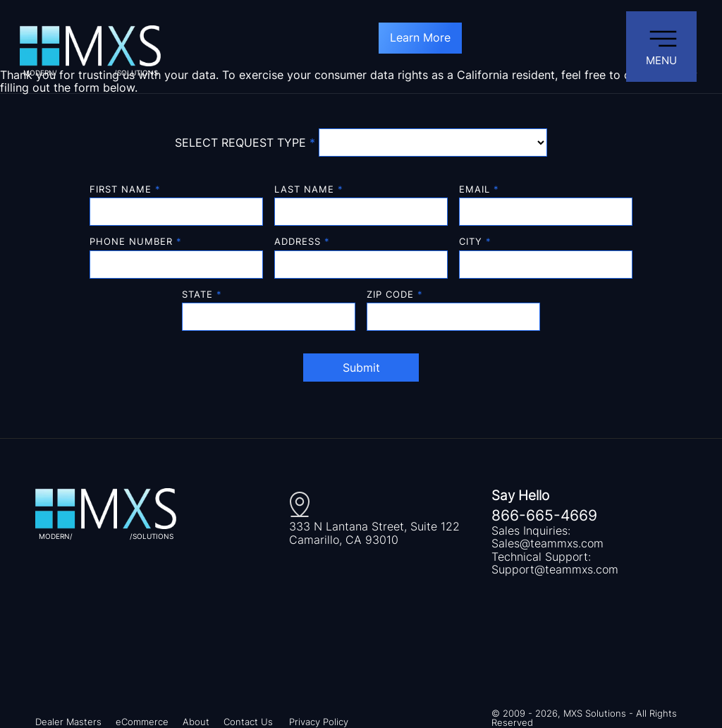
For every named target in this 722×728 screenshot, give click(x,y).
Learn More (420, 37)
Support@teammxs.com (555, 569)
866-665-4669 (544, 516)
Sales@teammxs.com (547, 543)
